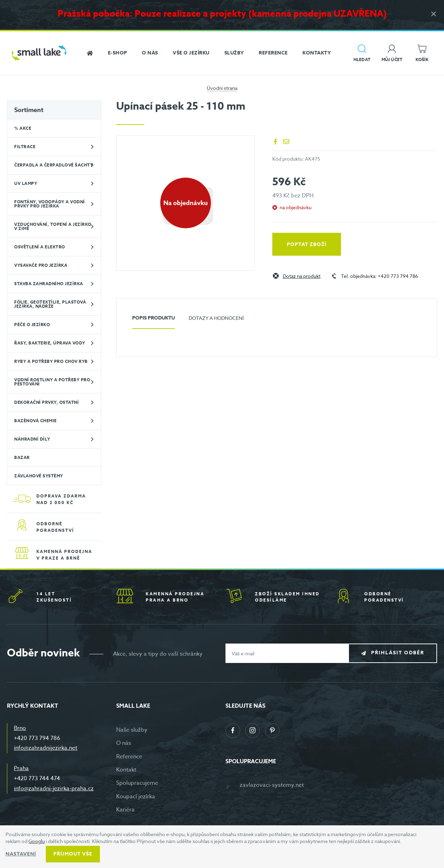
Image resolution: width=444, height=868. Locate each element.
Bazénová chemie (36, 421)
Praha (21, 768)
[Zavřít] (434, 14)
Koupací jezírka (136, 797)
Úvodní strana (222, 88)
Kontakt (126, 770)
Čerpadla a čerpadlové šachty (54, 165)
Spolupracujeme (137, 783)
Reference (129, 757)
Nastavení (21, 854)
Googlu (37, 841)
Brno (20, 728)
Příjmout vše (73, 854)
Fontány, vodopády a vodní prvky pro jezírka (50, 204)
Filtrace (25, 147)
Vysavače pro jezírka (41, 265)
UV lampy (26, 183)
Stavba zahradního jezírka (49, 284)
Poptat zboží (307, 244)
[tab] (153, 321)
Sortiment (29, 110)
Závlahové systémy (39, 476)
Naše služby (132, 730)
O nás (124, 743)
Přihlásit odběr (398, 653)
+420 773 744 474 (37, 778)
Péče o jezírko (32, 325)
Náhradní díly (32, 439)
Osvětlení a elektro (40, 247)
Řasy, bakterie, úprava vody (50, 343)
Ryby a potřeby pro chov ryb (51, 361)
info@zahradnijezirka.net (46, 748)
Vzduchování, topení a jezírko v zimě (53, 226)
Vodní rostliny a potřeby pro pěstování (52, 382)
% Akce (23, 128)
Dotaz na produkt (302, 276)
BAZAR (22, 457)
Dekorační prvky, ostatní (46, 402)
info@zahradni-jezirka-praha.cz (54, 789)
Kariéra (125, 810)
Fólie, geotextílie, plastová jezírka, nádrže (50, 304)
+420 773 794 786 (37, 738)
